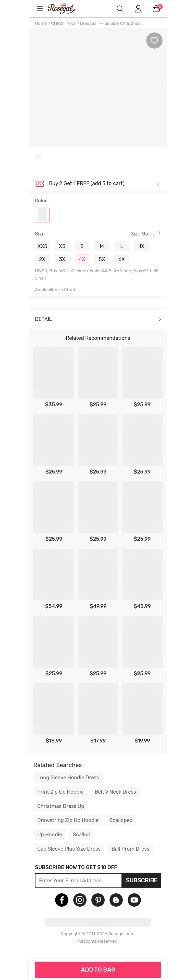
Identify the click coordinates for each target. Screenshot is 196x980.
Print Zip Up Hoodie (60, 792)
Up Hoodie (50, 835)
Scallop (82, 835)
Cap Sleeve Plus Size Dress (69, 849)
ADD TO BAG (98, 970)
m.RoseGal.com (67, 9)
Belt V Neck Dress (115, 792)
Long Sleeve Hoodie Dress (68, 778)
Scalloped (121, 820)
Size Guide (143, 234)
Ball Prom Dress (130, 849)
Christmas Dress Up (61, 806)
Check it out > (104, 184)
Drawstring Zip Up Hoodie (68, 820)
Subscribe (142, 880)
